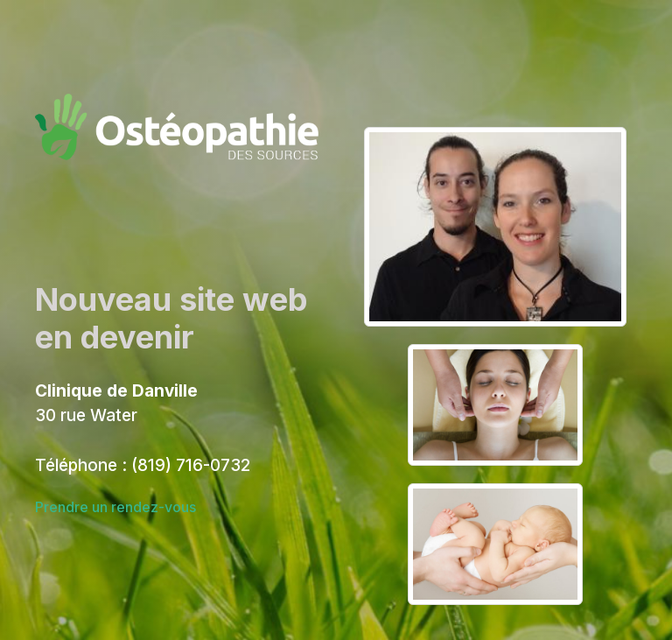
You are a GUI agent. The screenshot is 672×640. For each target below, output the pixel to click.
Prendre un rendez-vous (115, 507)
